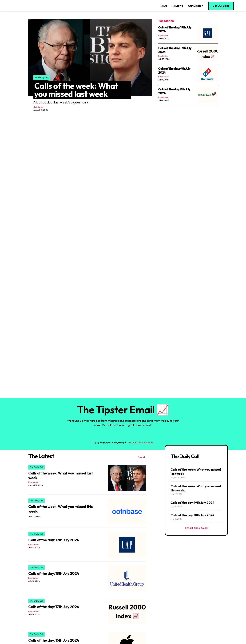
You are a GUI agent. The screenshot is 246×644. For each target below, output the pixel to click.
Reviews (178, 6)
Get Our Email (221, 6)
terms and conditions (142, 442)
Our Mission (196, 6)
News (164, 6)
